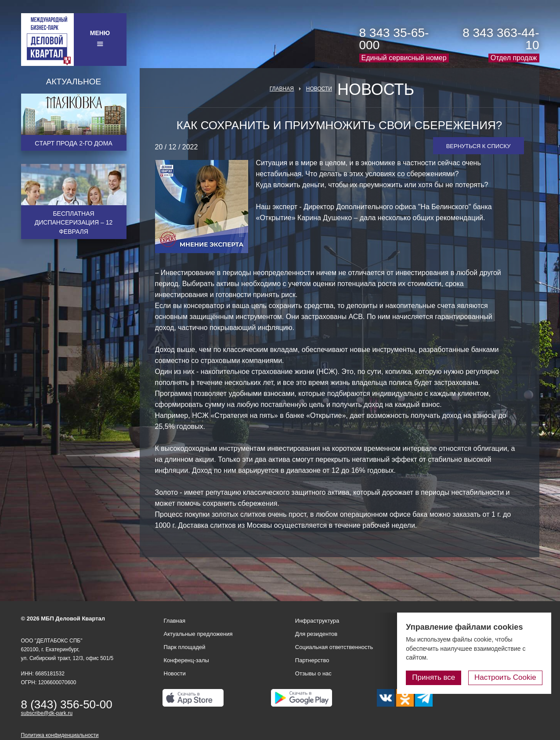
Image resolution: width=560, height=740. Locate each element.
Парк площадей (185, 647)
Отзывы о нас (313, 673)
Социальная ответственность (334, 647)
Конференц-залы (186, 660)
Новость (376, 90)
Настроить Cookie (505, 677)
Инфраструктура (317, 621)
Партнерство (312, 660)
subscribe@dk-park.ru (47, 713)
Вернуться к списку (479, 146)
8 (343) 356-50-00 (67, 704)
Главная (282, 89)
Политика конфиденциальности (60, 735)
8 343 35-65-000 (394, 39)
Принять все (434, 677)
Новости (319, 89)
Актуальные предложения (198, 634)
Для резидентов (316, 634)
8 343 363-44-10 (501, 39)
